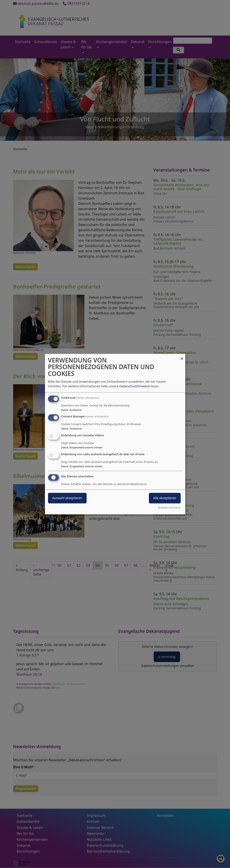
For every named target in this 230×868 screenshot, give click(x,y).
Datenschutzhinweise (135, 386)
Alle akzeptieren (165, 498)
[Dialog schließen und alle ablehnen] (182, 356)
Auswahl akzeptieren (67, 498)
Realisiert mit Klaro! (169, 508)
